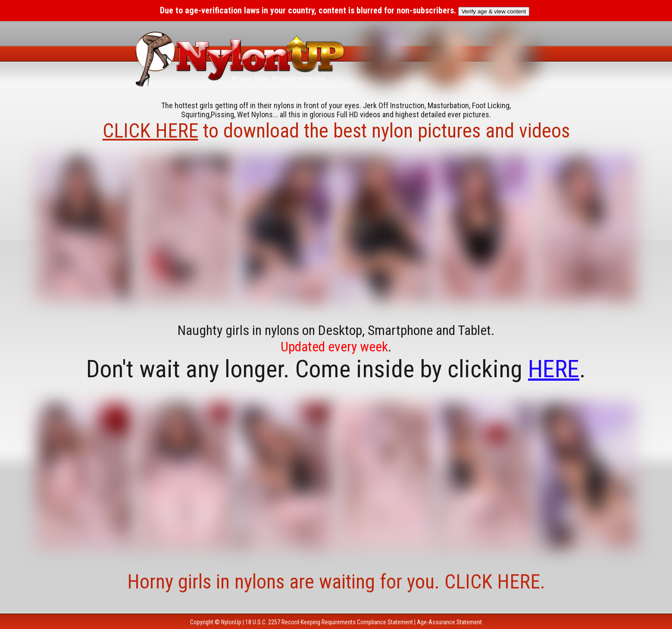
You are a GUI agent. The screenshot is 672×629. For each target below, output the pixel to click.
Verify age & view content (494, 11)
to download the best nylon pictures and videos (336, 131)
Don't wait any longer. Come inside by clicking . (336, 369)
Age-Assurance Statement (449, 622)
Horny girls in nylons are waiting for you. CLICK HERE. (336, 582)
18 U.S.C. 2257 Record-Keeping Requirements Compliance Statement (329, 622)
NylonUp (231, 622)
